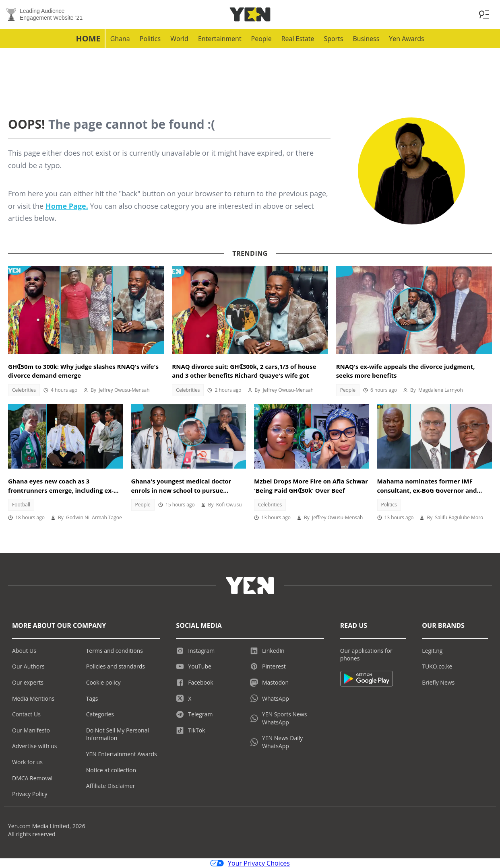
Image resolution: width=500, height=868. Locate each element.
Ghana (120, 39)
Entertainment (220, 39)
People (261, 39)
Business (366, 39)
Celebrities (24, 390)
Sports (333, 39)
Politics (150, 39)
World (179, 39)
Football (21, 505)
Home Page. (67, 206)
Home (88, 38)
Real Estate (298, 39)
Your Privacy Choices (250, 863)
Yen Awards (406, 39)
